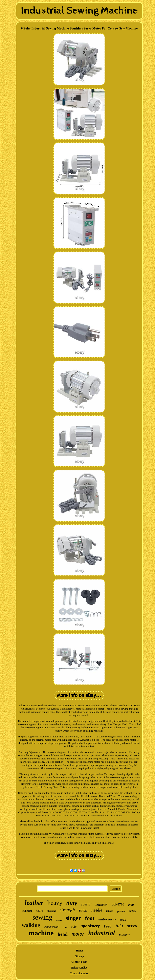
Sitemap (79, 956)
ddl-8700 (118, 904)
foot (90, 918)
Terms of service (79, 973)
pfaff (131, 905)
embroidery (107, 919)
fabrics (110, 911)
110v (65, 927)
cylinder (27, 911)
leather (34, 903)
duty (72, 903)
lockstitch (101, 905)
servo (132, 926)
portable (121, 911)
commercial (51, 927)
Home (79, 950)
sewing (42, 917)
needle (97, 910)
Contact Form (79, 962)
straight (51, 911)
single (123, 920)
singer (73, 918)
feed (108, 927)
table (40, 910)
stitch (83, 910)
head (63, 934)
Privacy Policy (79, 967)
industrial (102, 933)
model (59, 920)
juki (119, 926)
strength (67, 910)
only (74, 927)
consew (124, 935)
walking (31, 925)
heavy (55, 903)
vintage (133, 911)
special (86, 904)
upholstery (90, 926)
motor (78, 934)
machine (41, 933)
